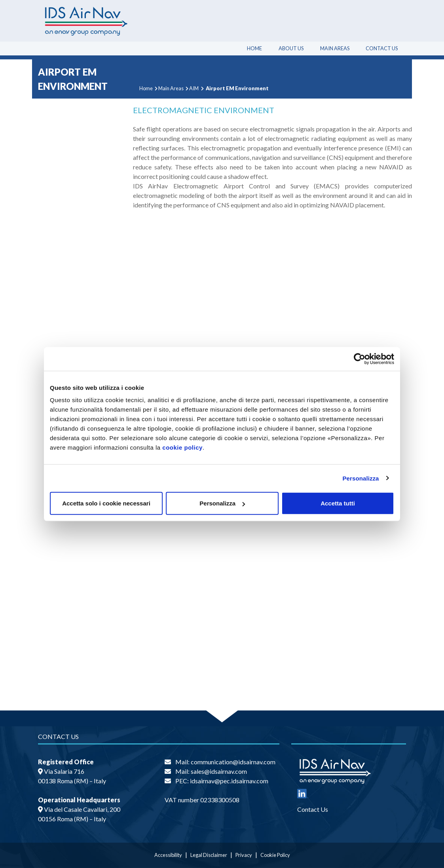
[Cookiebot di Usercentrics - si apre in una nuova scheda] (360, 359)
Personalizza (361, 478)
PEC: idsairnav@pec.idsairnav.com (222, 781)
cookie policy (182, 447)
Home (254, 48)
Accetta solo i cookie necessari (106, 503)
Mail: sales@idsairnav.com (211, 771)
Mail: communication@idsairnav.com (225, 762)
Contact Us (382, 48)
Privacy (244, 855)
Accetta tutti (338, 503)
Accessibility (168, 855)
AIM (194, 88)
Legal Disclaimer (209, 855)
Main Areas (335, 48)
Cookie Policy (275, 855)
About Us (291, 48)
